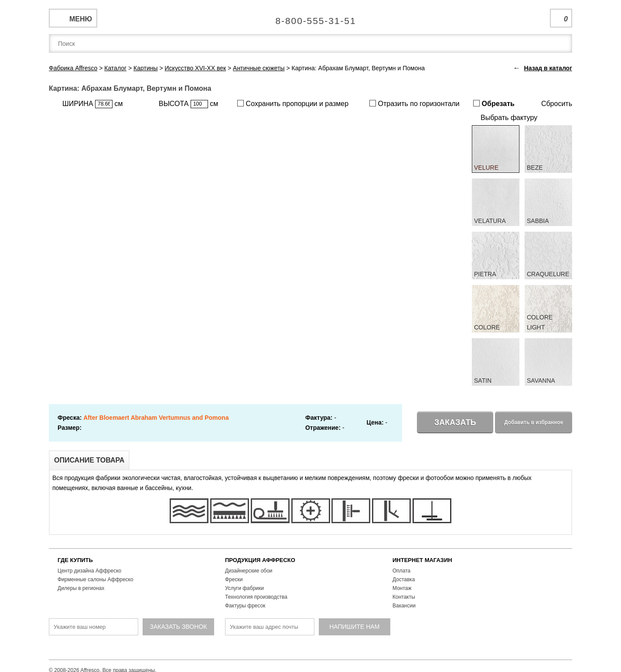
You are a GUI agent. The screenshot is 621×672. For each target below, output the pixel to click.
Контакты (404, 597)
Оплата (401, 571)
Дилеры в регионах (81, 588)
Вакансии (404, 606)
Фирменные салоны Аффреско (96, 579)
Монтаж (402, 588)
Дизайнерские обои (249, 571)
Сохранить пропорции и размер (293, 104)
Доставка (404, 579)
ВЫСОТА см (188, 104)
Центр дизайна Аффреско (89, 571)
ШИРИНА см (92, 104)
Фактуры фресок (245, 606)
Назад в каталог (548, 68)
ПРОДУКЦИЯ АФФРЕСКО (260, 560)
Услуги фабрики (244, 588)
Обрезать (494, 104)
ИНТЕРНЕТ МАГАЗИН (422, 560)
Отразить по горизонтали (415, 104)
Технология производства (256, 597)
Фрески (234, 579)
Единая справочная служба (311, 17)
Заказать (455, 422)
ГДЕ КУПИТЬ (75, 560)
